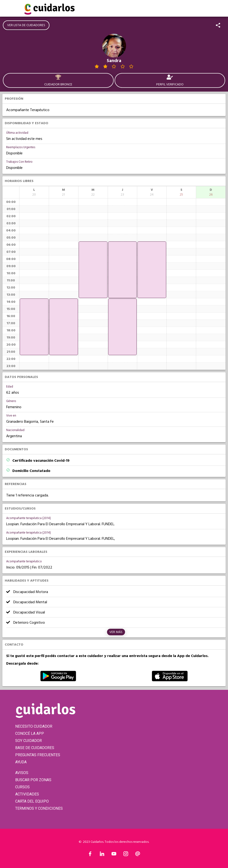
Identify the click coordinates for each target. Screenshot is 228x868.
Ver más (116, 632)
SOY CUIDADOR (29, 741)
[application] (34, 327)
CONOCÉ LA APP (30, 733)
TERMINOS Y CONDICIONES (39, 808)
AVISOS (22, 773)
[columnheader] (34, 192)
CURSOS (22, 787)
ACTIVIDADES (27, 794)
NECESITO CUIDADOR (34, 726)
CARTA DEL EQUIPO (32, 801)
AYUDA (21, 762)
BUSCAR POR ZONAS (33, 780)
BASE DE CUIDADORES (35, 748)
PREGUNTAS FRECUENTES (38, 755)
